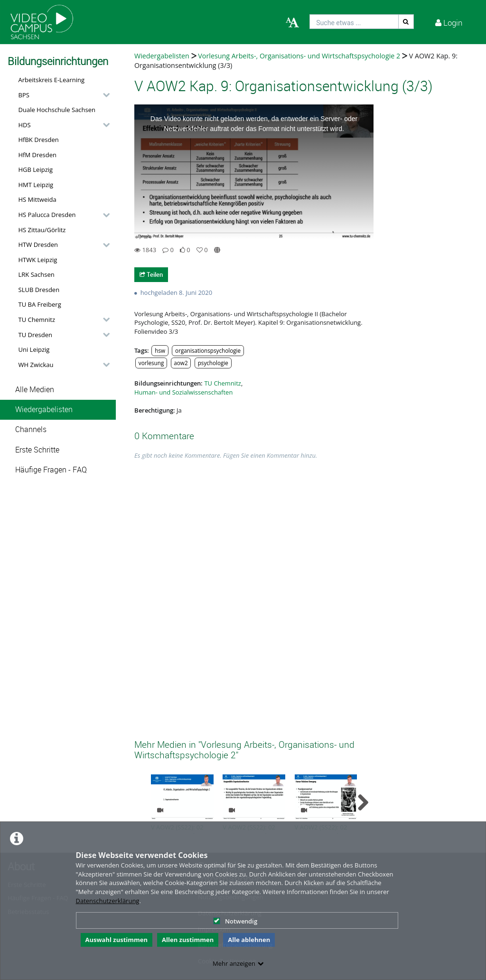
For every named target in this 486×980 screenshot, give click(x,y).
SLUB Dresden (39, 290)
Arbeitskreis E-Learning (52, 80)
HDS (25, 125)
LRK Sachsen (37, 274)
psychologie (213, 363)
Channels (31, 429)
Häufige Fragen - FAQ (51, 470)
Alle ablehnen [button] (249, 940)
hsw (160, 350)
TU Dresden (35, 335)
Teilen (151, 274)
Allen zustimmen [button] (188, 940)
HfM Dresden (38, 155)
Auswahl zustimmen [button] (117, 940)
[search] (354, 22)
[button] (62, 95)
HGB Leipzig (36, 170)
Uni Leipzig (34, 349)
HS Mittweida (37, 199)
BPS (24, 95)
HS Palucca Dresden (47, 215)
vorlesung (151, 363)
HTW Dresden (38, 245)
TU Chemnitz (37, 320)
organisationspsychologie (208, 350)
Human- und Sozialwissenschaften (183, 392)
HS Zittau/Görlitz (42, 230)
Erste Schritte (37, 450)
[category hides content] (103, 95)
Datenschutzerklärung (108, 901)
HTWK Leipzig (38, 260)
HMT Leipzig (36, 185)
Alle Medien (35, 390)
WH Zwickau (36, 365)
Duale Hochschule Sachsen (57, 110)
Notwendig (235, 921)
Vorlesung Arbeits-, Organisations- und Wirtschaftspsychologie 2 (299, 56)
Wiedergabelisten (44, 410)
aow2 (181, 363)
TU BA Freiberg (40, 304)
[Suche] (406, 22)
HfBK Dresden (39, 140)
